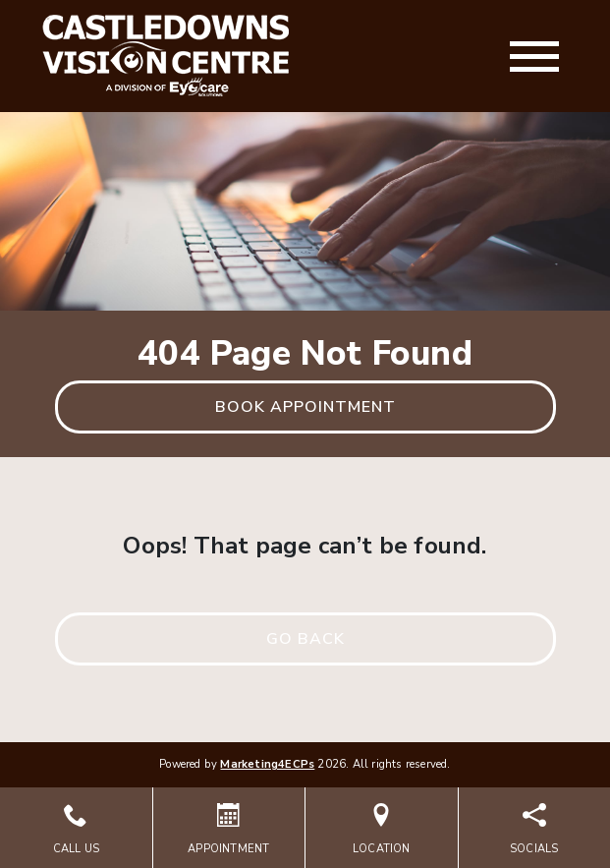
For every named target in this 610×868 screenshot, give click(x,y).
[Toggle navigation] (534, 57)
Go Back (305, 639)
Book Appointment (305, 407)
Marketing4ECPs (267, 764)
